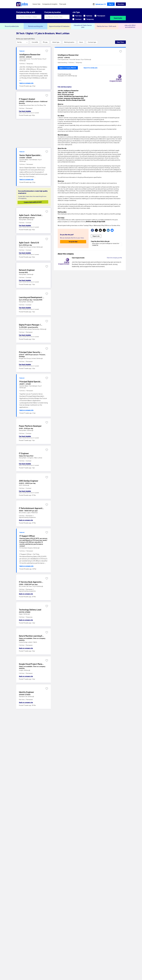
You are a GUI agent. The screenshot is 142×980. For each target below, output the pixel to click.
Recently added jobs (12, 26)
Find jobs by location (53, 12)
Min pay (45, 42)
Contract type (92, 42)
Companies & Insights (50, 4)
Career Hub (36, 4)
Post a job (63, 4)
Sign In (111, 4)
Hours (81, 42)
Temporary (89, 19)
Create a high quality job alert (33, 202)
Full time (88, 16)
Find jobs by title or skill (26, 12)
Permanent (100, 16)
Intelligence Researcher (68, 55)
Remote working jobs (36, 26)
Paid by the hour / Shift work (106, 26)
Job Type (76, 12)
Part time (77, 16)
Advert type (56, 42)
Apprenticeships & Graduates (59, 26)
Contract (77, 19)
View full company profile (114, 258)
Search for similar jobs (91, 68)
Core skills (35, 42)
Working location (69, 42)
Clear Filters (120, 42)
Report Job (96, 236)
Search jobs (118, 18)
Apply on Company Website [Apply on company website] (68, 68)
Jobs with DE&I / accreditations (130, 26)
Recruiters (121, 4)
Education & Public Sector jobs (83, 26)
